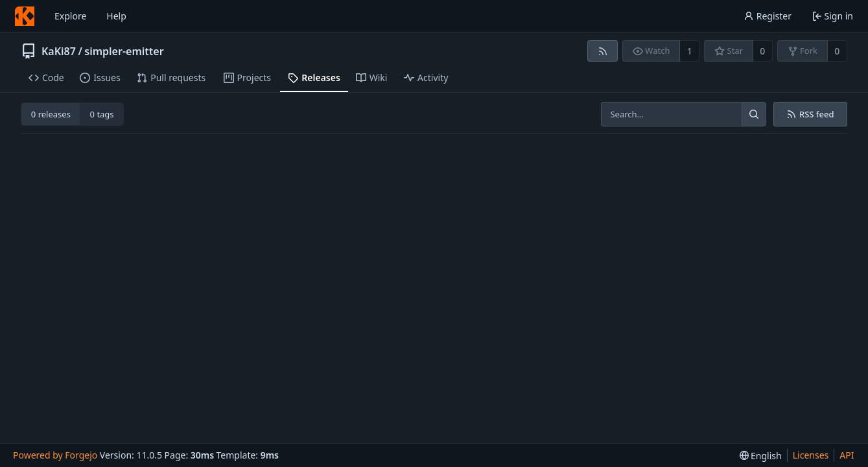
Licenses (811, 455)
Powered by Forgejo (55, 455)
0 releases (51, 114)
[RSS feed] (603, 51)
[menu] (761, 456)
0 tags (102, 114)
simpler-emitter (124, 51)
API (847, 455)
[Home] (25, 16)
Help (116, 16)
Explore (70, 16)
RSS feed (810, 114)
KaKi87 (59, 51)
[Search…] (754, 114)
